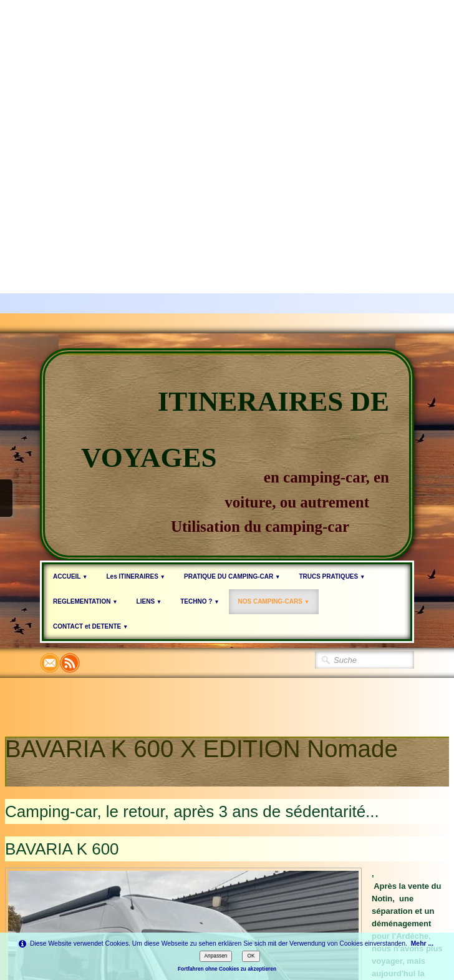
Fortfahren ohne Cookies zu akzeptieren (227, 969)
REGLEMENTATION (85, 601)
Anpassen (216, 956)
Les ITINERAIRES (136, 576)
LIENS (149, 601)
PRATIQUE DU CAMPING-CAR (232, 576)
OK (251, 956)
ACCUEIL (70, 576)
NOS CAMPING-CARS (274, 601)
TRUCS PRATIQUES (332, 576)
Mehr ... (422, 943)
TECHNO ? (200, 601)
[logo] (227, 454)
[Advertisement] (117, 117)
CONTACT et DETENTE (90, 626)
